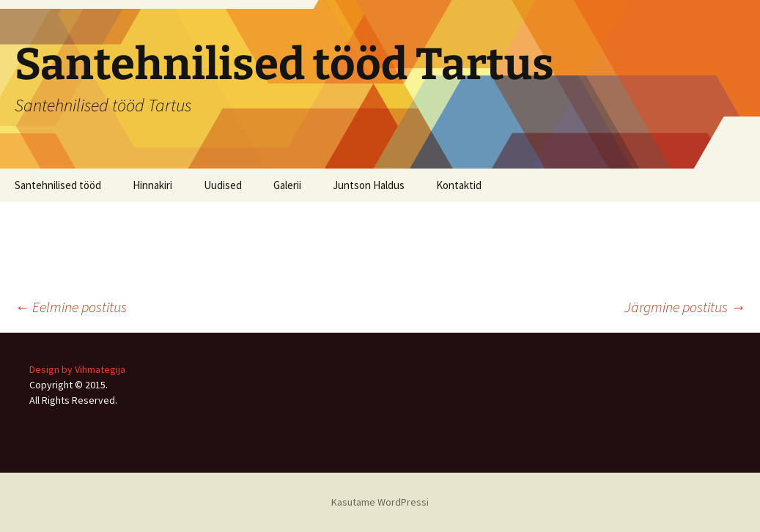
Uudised (223, 185)
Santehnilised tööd (58, 185)
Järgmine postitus (685, 307)
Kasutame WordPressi (380, 502)
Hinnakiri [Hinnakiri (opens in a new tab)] (152, 185)
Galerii (287, 185)
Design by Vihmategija (77, 369)
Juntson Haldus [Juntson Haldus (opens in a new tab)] (369, 185)
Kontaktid (459, 185)
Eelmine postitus (71, 307)
